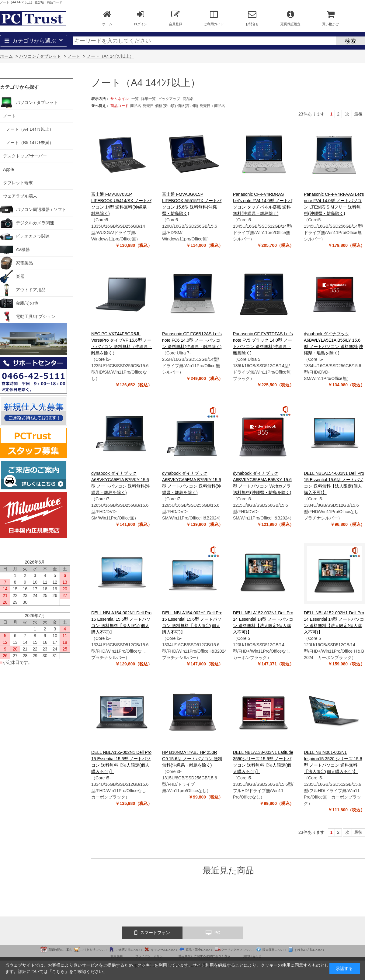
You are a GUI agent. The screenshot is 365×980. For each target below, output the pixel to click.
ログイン (141, 18)
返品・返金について (200, 950)
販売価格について (275, 950)
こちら (58, 971)
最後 (358, 114)
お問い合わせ (252, 956)
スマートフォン (152, 933)
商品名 (188, 99)
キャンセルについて (165, 950)
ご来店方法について (129, 950)
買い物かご (330, 18)
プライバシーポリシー (151, 956)
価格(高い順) (188, 106)
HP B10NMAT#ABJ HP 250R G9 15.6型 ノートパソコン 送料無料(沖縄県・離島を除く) (192, 759)
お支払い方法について (310, 950)
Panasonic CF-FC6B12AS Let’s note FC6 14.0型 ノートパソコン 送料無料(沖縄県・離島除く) (192, 340)
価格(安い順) (165, 106)
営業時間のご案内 (60, 950)
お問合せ (252, 18)
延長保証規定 (290, 18)
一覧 (135, 99)
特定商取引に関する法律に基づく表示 (204, 956)
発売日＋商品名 (212, 106)
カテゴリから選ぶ (34, 41)
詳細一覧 (148, 99)
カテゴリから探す (19, 87)
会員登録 (176, 18)
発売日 (148, 106)
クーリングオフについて (238, 950)
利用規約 (116, 956)
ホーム (107, 18)
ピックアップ (169, 99)
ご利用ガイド (214, 18)
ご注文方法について (94, 950)
